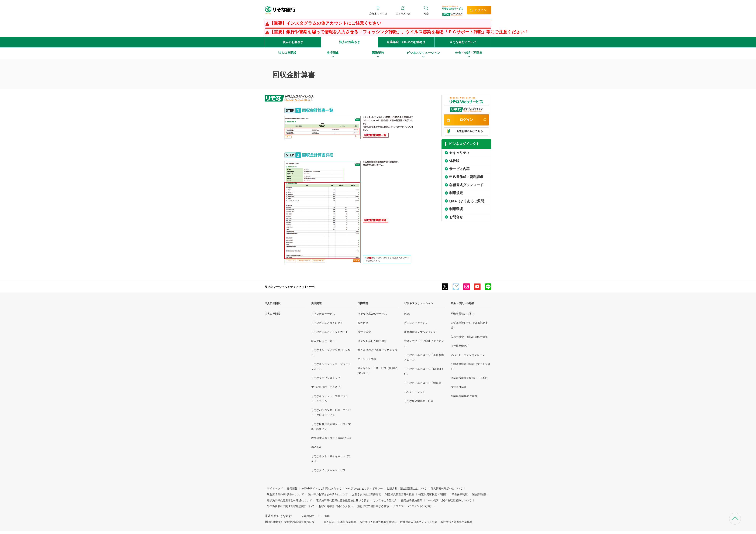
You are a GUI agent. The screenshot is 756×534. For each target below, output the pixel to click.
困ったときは (403, 14)
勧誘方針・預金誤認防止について (407, 488)
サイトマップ (275, 488)
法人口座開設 (273, 303)
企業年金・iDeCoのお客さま (406, 42)
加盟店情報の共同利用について (285, 494)
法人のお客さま (350, 42)
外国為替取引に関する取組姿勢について (291, 506)
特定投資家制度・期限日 (433, 494)
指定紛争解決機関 (412, 500)
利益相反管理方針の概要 (400, 494)
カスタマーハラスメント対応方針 (413, 506)
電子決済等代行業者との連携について (289, 500)
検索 (426, 14)
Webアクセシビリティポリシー (364, 488)
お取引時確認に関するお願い (336, 506)
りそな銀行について (463, 42)
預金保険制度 (460, 494)
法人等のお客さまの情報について (328, 494)
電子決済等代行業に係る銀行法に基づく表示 (342, 500)
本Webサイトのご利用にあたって (322, 488)
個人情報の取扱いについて (447, 488)
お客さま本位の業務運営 (366, 494)
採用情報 (292, 488)
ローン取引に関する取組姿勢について (449, 500)
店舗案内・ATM (378, 14)
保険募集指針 (480, 494)
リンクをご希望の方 (385, 500)
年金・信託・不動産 (462, 303)
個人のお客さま (293, 42)
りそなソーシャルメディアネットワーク (290, 287)
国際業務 (363, 303)
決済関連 (316, 303)
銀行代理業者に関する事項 (373, 506)
